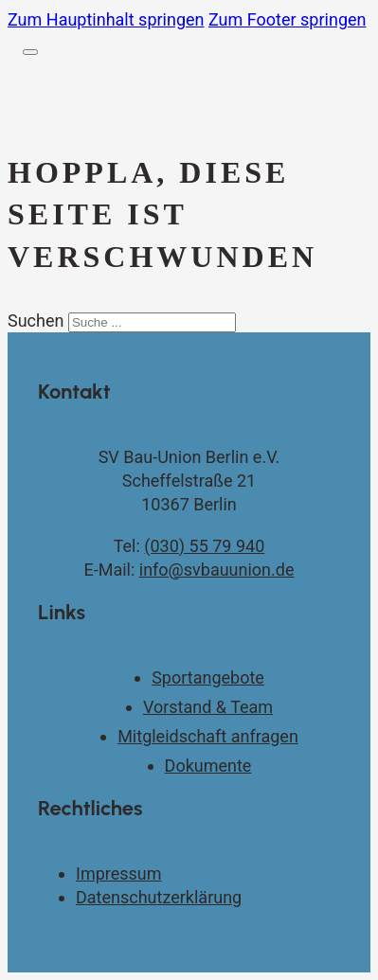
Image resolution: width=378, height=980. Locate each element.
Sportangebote (208, 677)
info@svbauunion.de (217, 570)
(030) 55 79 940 (204, 546)
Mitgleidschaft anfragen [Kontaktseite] (208, 736)
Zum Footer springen (288, 19)
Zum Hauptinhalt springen (106, 19)
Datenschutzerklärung (159, 897)
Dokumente (208, 766)
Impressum (119, 873)
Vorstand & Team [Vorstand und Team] (208, 707)
